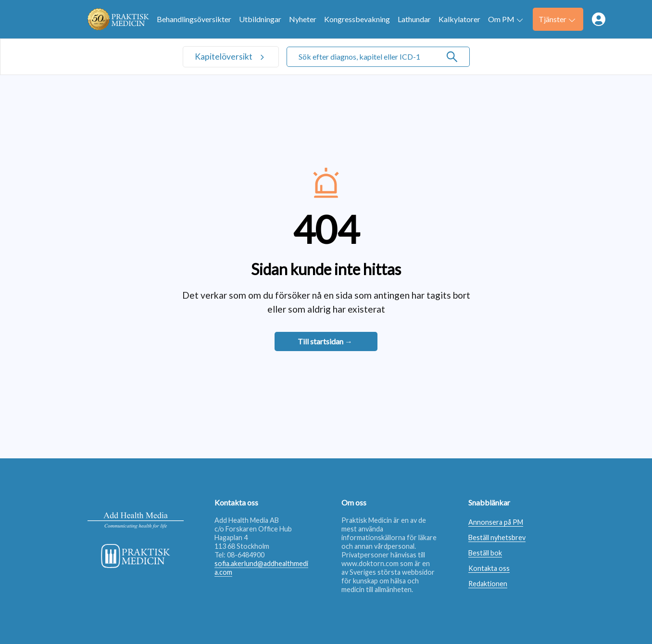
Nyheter (303, 19)
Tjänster (557, 19)
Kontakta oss (489, 568)
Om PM (506, 19)
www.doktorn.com (370, 563)
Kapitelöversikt (224, 57)
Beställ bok (485, 553)
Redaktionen (488, 584)
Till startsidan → (325, 341)
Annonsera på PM (496, 522)
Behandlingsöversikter (194, 19)
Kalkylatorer (459, 19)
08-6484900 (246, 555)
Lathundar (414, 19)
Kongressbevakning (357, 19)
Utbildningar (260, 19)
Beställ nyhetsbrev (497, 537)
